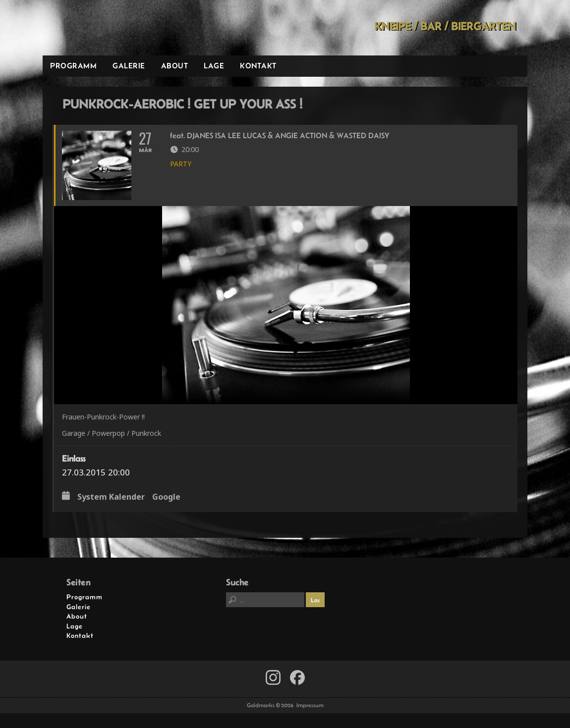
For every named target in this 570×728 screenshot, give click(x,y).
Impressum (310, 705)
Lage (214, 66)
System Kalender (111, 497)
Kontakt (258, 66)
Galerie (129, 66)
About (175, 66)
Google (166, 497)
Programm (73, 66)
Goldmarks (114, 28)
